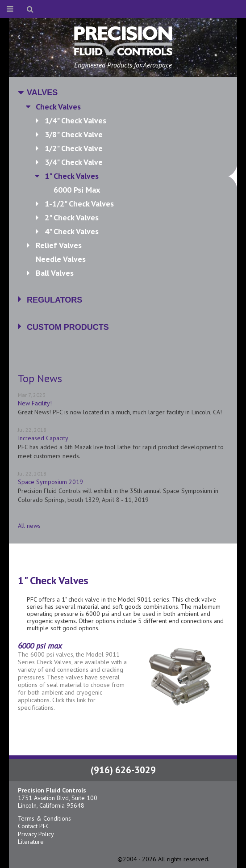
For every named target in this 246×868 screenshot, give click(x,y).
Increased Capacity (43, 438)
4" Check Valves (72, 231)
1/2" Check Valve (74, 148)
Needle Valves (61, 259)
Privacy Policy (36, 834)
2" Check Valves (72, 217)
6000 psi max (77, 190)
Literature (31, 842)
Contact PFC (34, 826)
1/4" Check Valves (75, 120)
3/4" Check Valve (74, 162)
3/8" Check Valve (74, 134)
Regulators (54, 300)
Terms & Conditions (44, 818)
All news (29, 526)
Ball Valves (55, 273)
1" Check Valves (136, 176)
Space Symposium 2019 (50, 482)
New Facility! (35, 403)
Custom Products (68, 327)
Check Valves (58, 107)
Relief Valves (59, 245)
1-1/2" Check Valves (79, 204)
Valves (42, 93)
